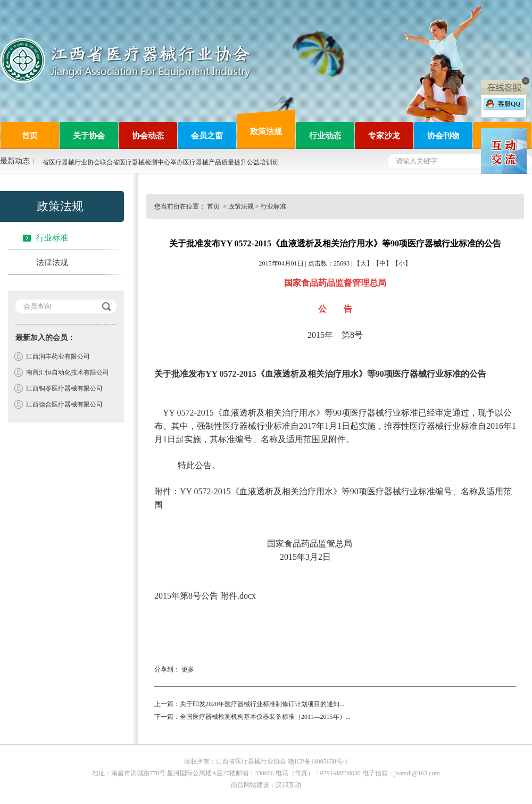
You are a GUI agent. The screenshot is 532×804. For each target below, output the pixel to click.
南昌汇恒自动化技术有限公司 (68, 372)
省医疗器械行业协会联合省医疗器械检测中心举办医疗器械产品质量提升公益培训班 (161, 162)
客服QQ (509, 104)
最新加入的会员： (45, 338)
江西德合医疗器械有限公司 (64, 404)
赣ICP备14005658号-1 (318, 761)
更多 (188, 669)
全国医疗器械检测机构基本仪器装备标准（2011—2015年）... (265, 717)
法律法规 (52, 262)
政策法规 (241, 206)
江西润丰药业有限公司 (58, 357)
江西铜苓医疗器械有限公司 (64, 388)
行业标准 (52, 238)
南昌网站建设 (250, 785)
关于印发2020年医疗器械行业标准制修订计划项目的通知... (262, 704)
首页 (214, 206)
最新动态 (15, 161)
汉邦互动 (288, 785)
